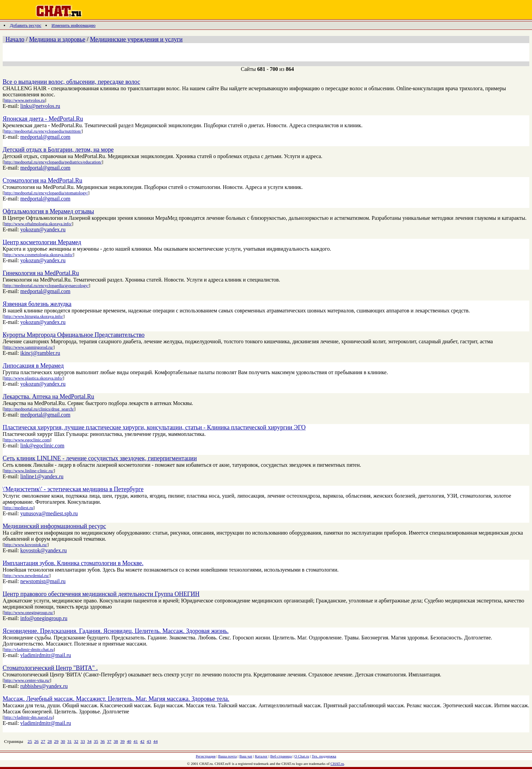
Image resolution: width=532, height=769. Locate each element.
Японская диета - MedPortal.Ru (43, 119)
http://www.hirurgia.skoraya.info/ (34, 316)
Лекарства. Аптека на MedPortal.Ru (49, 397)
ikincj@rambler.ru (40, 353)
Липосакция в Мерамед (33, 366)
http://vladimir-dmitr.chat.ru (29, 649)
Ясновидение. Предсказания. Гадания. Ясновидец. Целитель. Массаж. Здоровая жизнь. (116, 631)
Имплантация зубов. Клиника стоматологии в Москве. (73, 563)
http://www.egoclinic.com (27, 440)
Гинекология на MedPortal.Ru (41, 273)
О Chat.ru (302, 756)
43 (149, 741)
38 (116, 741)
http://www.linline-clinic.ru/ (29, 471)
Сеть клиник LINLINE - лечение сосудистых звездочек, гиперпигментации (100, 458)
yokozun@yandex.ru (43, 229)
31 (69, 741)
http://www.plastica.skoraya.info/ (33, 378)
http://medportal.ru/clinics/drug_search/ (39, 409)
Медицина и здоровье (57, 39)
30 (63, 741)
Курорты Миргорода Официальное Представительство (74, 335)
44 (156, 741)
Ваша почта (227, 756)
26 (36, 741)
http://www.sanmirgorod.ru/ (29, 347)
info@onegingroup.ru (44, 618)
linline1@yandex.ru (42, 476)
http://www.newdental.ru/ (27, 575)
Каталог (261, 756)
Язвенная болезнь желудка (37, 304)
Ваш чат (246, 756)
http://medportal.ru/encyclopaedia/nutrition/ (43, 131)
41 (136, 741)
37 (109, 741)
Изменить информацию (74, 25)
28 (50, 741)
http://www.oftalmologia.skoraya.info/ (38, 224)
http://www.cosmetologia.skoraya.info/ (38, 255)
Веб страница (281, 756)
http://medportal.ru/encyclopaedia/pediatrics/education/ (53, 162)
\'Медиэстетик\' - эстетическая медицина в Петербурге (73, 489)
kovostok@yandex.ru (44, 550)
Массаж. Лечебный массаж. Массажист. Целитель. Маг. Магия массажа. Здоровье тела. (116, 699)
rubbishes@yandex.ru (44, 686)
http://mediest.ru (19, 508)
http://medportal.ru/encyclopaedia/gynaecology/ (46, 285)
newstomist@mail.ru (43, 581)
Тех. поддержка (324, 756)
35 (96, 741)
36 (103, 741)
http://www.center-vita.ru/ (27, 680)
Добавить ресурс (26, 25)
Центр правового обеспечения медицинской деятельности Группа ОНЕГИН (101, 594)
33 (83, 741)
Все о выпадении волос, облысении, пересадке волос (71, 82)
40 (129, 741)
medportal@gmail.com (45, 137)
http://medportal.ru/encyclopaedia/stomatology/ (46, 193)
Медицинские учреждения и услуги (136, 39)
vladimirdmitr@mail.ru (46, 655)
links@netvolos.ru (40, 106)
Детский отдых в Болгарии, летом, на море (58, 150)
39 (122, 741)
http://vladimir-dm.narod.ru (28, 717)
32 (76, 741)
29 (56, 741)
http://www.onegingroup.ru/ (29, 612)
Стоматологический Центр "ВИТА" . (50, 668)
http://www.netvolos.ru (24, 100)
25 (30, 741)
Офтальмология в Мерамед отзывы (48, 211)
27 (43, 741)
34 (89, 741)
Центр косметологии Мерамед (42, 242)
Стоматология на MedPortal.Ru (43, 180)
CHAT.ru (337, 764)
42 (142, 741)
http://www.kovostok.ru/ (26, 545)
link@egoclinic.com (42, 446)
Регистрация (206, 756)
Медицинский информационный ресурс (54, 526)
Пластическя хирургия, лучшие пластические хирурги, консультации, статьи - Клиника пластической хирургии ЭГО (154, 427)
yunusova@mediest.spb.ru (49, 513)
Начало (15, 39)
